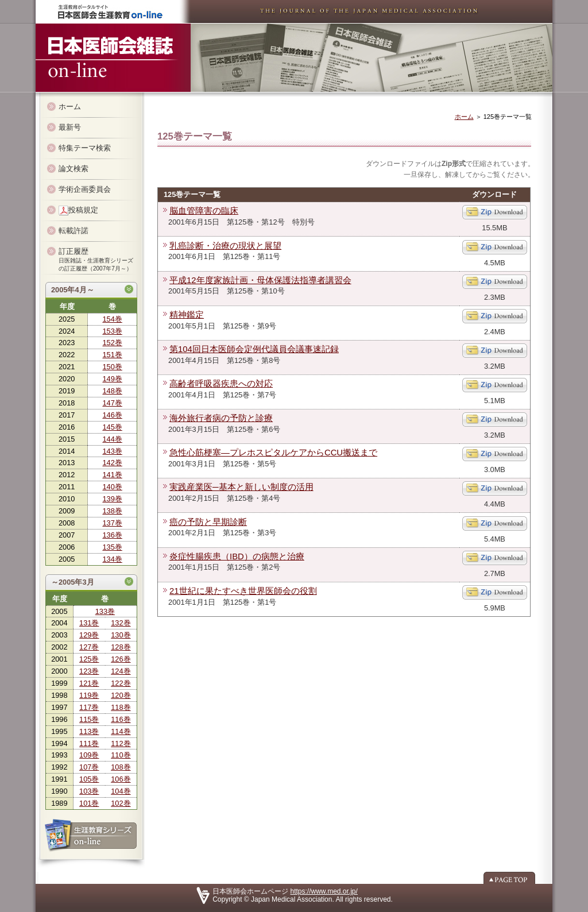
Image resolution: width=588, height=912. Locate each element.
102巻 (121, 803)
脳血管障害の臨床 (204, 211)
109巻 (89, 755)
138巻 (112, 511)
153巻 (112, 331)
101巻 (89, 803)
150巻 (112, 367)
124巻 (121, 671)
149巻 (112, 379)
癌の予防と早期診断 (208, 522)
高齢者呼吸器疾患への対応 (221, 384)
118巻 (121, 707)
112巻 (121, 743)
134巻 (112, 559)
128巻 (121, 647)
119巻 (89, 695)
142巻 (112, 463)
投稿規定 (78, 210)
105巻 (89, 779)
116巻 (121, 719)
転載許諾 (73, 231)
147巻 (112, 403)
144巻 (112, 439)
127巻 (89, 647)
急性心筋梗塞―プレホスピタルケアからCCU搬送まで (273, 453)
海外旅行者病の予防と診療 (221, 418)
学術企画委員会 (85, 189)
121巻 (89, 683)
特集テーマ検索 (85, 148)
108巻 (121, 767)
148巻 (112, 391)
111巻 (89, 743)
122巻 (121, 683)
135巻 (112, 547)
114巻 (121, 731)
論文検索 (73, 169)
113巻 (89, 731)
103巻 (89, 791)
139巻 (112, 499)
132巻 (121, 623)
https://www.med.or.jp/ (324, 891)
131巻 (89, 623)
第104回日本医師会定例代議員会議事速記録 (254, 349)
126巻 (121, 659)
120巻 (121, 695)
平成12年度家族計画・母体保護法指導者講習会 (260, 280)
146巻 (112, 415)
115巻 (89, 719)
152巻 (112, 343)
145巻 (112, 427)
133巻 (105, 611)
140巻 (112, 487)
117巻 (89, 707)
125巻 (89, 659)
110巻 (121, 755)
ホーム (70, 107)
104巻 (121, 791)
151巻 (112, 355)
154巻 (112, 319)
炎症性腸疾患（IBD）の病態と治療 (237, 557)
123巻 (89, 671)
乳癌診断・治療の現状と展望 (225, 246)
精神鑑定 (187, 315)
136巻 (112, 535)
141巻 (112, 475)
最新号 (70, 127)
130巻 (121, 635)
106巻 (121, 779)
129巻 (89, 635)
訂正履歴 (96, 259)
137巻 (112, 523)
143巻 (112, 451)
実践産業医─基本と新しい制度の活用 (241, 487)
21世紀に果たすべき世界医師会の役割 (243, 591)
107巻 (89, 767)
